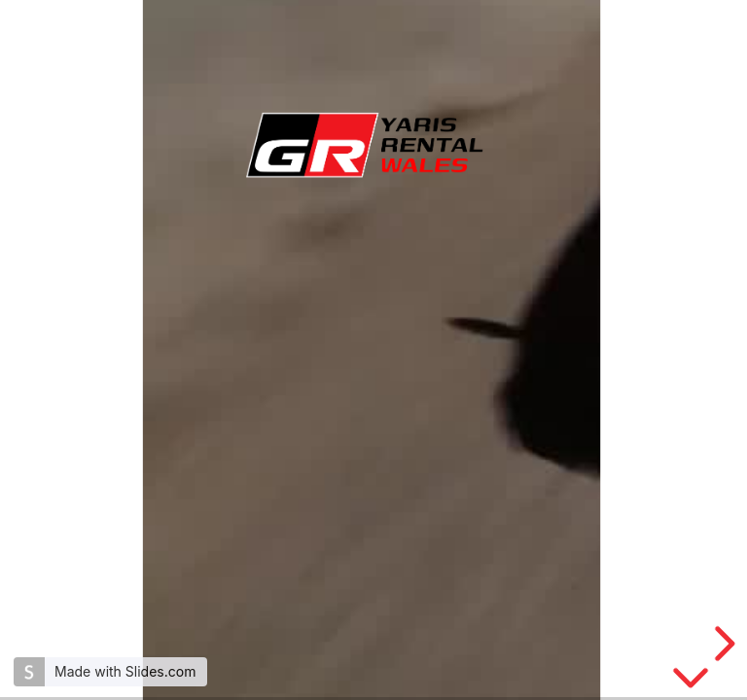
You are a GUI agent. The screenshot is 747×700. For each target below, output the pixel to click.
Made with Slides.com (125, 671)
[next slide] (722, 644)
